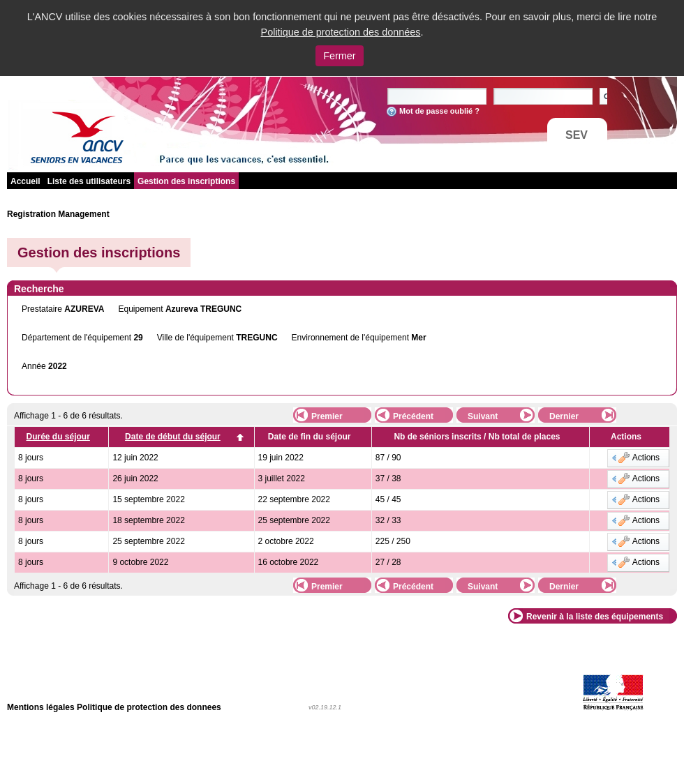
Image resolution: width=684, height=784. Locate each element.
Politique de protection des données (341, 32)
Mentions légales (41, 707)
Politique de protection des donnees (149, 707)
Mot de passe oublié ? (439, 111)
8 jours (31, 458)
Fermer (339, 56)
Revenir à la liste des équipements (595, 617)
